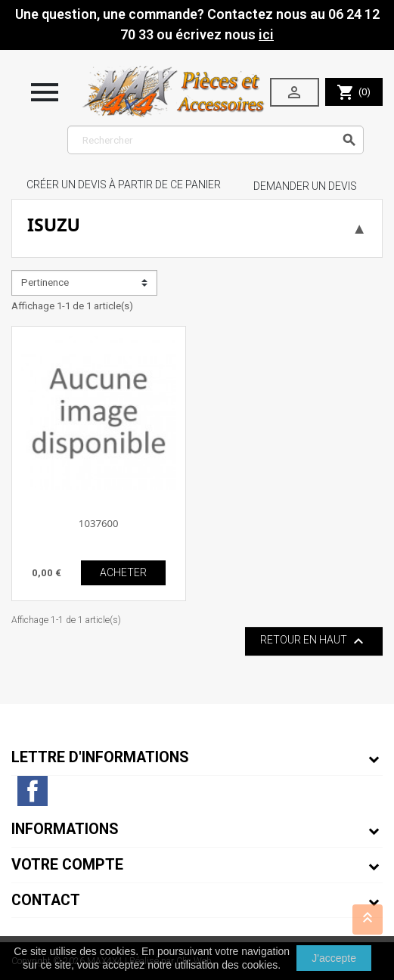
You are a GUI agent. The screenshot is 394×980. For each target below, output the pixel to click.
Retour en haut (314, 641)
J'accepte (334, 958)
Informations (65, 829)
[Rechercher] (216, 140)
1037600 (99, 523)
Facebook (33, 791)
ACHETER (123, 572)
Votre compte (67, 865)
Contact (46, 900)
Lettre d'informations (100, 757)
